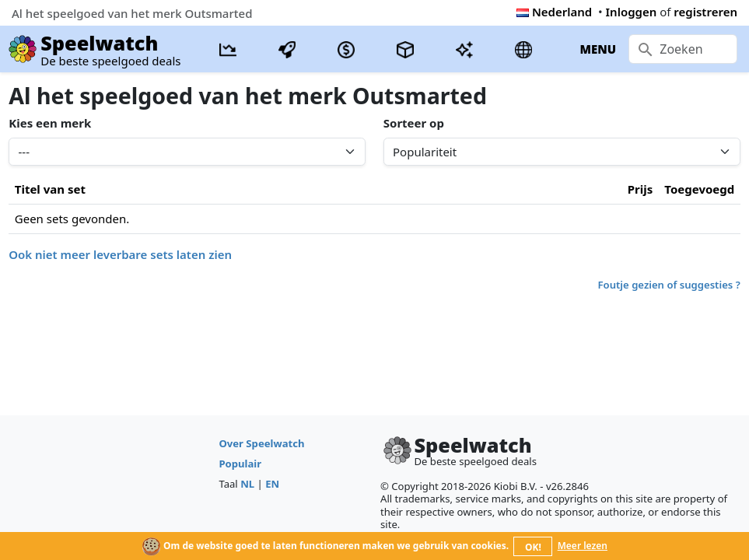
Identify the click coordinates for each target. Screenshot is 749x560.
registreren (705, 12)
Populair (240, 464)
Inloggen (632, 12)
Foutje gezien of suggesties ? (669, 285)
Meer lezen (583, 546)
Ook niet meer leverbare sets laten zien (120, 254)
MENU (598, 49)
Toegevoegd (699, 189)
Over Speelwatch (261, 443)
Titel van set (50, 189)
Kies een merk (50, 123)
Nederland (554, 12)
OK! (533, 547)
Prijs (640, 189)
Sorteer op (414, 123)
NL (247, 484)
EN (272, 484)
